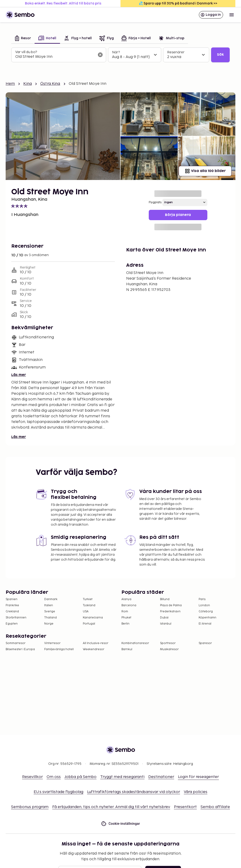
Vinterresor (52, 643)
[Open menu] (232, 15)
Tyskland (89, 605)
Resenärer (176, 52)
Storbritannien (16, 618)
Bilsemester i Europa (20, 649)
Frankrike (12, 605)
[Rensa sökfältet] (100, 55)
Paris (202, 599)
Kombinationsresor (135, 643)
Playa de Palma (171, 605)
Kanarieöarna (93, 618)
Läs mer (19, 375)
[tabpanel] (120, 55)
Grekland (12, 612)
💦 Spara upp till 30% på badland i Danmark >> (178, 3)
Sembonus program (30, 807)
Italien (49, 605)
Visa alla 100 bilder (205, 171)
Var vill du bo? (26, 52)
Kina (28, 84)
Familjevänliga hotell (59, 649)
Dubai (164, 618)
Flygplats (155, 202)
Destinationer (161, 777)
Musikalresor (169, 649)
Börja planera (178, 215)
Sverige (50, 612)
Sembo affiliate (215, 807)
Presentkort (185, 807)
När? (116, 52)
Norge (49, 624)
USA (86, 612)
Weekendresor (94, 649)
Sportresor (168, 643)
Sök (220, 55)
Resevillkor (32, 777)
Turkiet (88, 599)
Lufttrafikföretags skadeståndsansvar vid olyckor (134, 792)
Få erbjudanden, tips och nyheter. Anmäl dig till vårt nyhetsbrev (111, 807)
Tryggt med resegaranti (122, 777)
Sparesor (205, 643)
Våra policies (196, 792)
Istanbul (166, 624)
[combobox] (55, 57)
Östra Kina (50, 84)
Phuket (126, 618)
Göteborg (206, 612)
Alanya (126, 599)
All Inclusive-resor (96, 643)
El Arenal (205, 624)
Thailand (50, 618)
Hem (10, 84)
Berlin (125, 624)
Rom (125, 612)
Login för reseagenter (198, 777)
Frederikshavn (170, 612)
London (204, 605)
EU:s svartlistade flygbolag (58, 792)
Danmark (51, 599)
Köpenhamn (207, 618)
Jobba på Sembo (80, 777)
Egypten (12, 624)
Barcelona (129, 605)
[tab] (23, 39)
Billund (165, 599)
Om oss (54, 777)
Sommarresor (16, 643)
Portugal (89, 624)
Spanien (12, 599)
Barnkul (127, 649)
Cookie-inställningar (120, 824)
